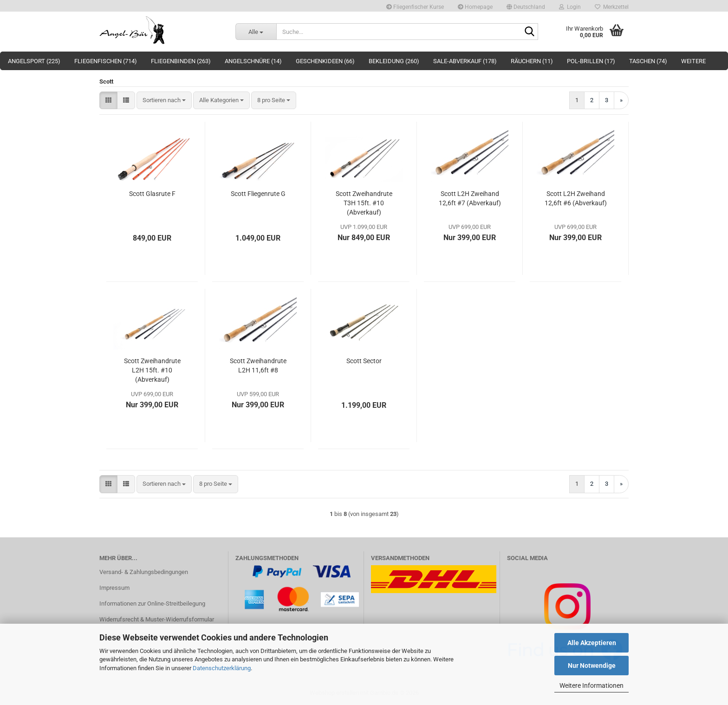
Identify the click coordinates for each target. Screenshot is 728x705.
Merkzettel (612, 7)
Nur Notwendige (592, 666)
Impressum (114, 588)
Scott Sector (364, 361)
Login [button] (570, 7)
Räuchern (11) (532, 61)
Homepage (475, 7)
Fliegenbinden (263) (181, 61)
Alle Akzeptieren (592, 643)
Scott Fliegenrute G (258, 194)
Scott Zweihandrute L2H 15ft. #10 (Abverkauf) (152, 370)
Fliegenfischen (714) (106, 61)
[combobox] (164, 101)
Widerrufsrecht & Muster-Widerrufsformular (157, 619)
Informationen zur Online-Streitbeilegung (152, 604)
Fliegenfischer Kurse (415, 7)
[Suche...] (256, 32)
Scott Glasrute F (152, 194)
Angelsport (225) (34, 61)
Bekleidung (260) (394, 61)
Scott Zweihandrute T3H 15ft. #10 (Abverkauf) (364, 203)
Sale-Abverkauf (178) (465, 61)
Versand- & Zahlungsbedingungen (144, 572)
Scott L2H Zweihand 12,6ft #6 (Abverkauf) (576, 198)
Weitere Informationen (591, 685)
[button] (526, 6)
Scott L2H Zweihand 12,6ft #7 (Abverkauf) (470, 198)
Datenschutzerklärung (222, 668)
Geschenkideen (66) (325, 61)
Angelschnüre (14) (253, 61)
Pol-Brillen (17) (591, 61)
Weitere (693, 61)
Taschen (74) (648, 61)
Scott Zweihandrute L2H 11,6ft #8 (258, 366)
